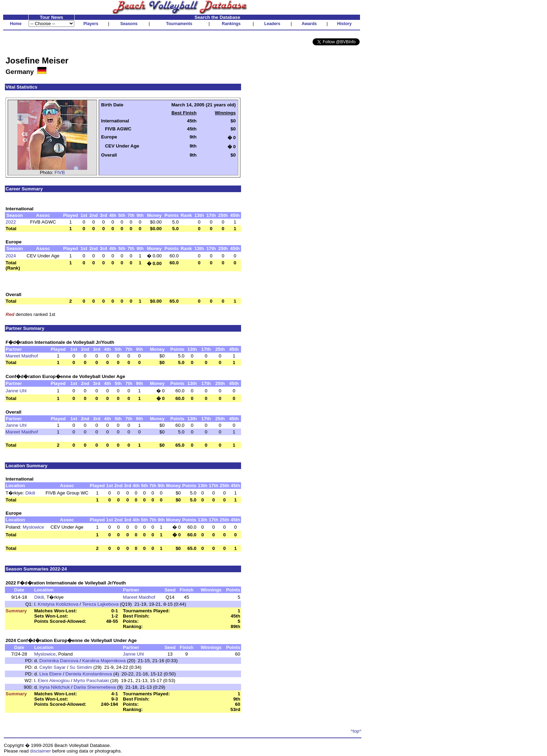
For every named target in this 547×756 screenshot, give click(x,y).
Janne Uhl (16, 391)
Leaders (272, 24)
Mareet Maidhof (22, 356)
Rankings (231, 24)
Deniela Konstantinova (89, 674)
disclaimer (40, 751)
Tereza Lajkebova (100, 604)
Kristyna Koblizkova (58, 604)
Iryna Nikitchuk (55, 687)
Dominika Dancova (59, 661)
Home (16, 24)
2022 (11, 222)
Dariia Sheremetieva (95, 687)
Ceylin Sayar (53, 667)
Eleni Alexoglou (54, 681)
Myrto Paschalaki (91, 681)
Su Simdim (81, 667)
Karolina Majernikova (104, 661)
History (344, 24)
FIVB (60, 172)
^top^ (356, 731)
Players (91, 24)
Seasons (129, 24)
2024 (11, 256)
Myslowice (33, 527)
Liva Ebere (51, 674)
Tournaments (179, 24)
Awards (309, 24)
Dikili (30, 493)
